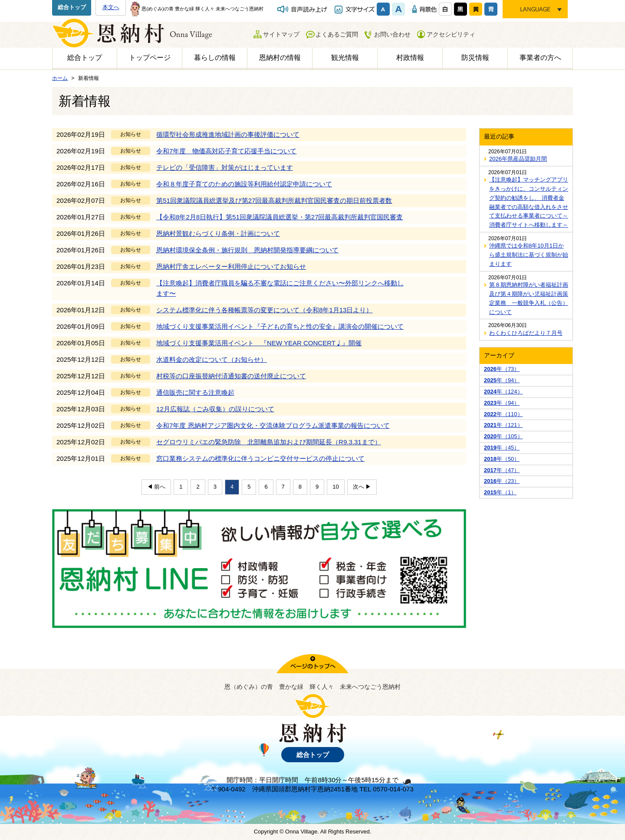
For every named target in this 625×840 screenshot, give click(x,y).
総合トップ (72, 7)
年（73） (502, 369)
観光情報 (345, 58)
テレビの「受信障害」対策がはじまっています (225, 167)
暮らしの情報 (215, 58)
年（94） (502, 380)
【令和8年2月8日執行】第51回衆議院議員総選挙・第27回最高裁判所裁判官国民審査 (280, 217)
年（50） (502, 459)
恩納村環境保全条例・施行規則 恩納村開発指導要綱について (247, 250)
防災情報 (475, 58)
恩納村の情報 (280, 58)
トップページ (150, 58)
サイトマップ (281, 34)
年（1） (500, 492)
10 (336, 487)
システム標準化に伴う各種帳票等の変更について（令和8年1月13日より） (264, 310)
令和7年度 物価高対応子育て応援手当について (226, 151)
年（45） (502, 448)
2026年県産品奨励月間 (518, 159)
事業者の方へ (540, 58)
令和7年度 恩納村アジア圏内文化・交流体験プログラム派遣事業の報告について (273, 425)
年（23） (502, 481)
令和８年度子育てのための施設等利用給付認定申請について (244, 184)
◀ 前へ (156, 487)
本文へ (111, 7)
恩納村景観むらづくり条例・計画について (218, 233)
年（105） (503, 436)
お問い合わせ (392, 34)
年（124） (503, 392)
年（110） (503, 414)
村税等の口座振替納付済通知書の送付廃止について (231, 376)
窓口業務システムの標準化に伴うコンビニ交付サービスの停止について (260, 458)
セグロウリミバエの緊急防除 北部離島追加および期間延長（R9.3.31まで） (269, 442)
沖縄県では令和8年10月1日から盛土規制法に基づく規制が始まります (529, 255)
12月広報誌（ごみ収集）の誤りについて (215, 409)
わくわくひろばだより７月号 (526, 333)
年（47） (502, 470)
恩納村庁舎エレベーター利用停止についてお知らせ (231, 266)
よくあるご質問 (337, 34)
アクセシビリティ (451, 34)
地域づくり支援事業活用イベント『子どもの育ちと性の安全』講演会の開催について (280, 326)
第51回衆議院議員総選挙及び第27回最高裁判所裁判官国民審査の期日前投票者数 (274, 200)
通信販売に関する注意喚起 (195, 392)
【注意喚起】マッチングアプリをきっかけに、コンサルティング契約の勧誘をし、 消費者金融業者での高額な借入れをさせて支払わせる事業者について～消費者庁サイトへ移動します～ (529, 202)
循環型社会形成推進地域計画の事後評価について (228, 134)
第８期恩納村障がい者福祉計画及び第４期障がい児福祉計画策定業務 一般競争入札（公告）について (529, 298)
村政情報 (410, 58)
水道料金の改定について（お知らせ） (212, 359)
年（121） (503, 425)
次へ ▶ (362, 487)
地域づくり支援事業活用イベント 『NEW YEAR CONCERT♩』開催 (259, 343)
